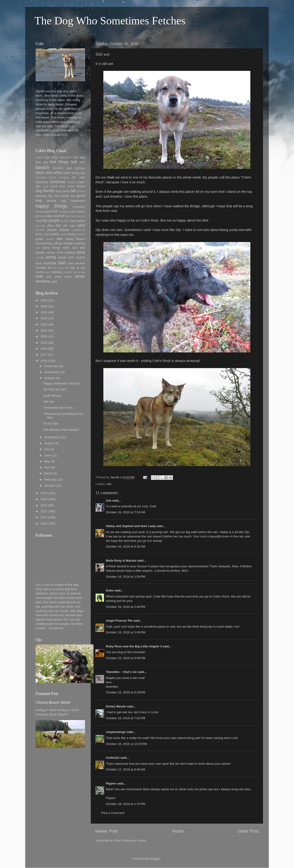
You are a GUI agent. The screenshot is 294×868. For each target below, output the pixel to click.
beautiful (58, 168)
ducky (66, 191)
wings (68, 277)
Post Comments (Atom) (130, 841)
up (79, 272)
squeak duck (66, 257)
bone (67, 173)
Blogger (155, 859)
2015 (44, 493)
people (52, 230)
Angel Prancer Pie (119, 621)
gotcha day (57, 201)
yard (54, 281)
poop (63, 234)
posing (71, 234)
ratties (69, 239)
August (49, 443)
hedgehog (79, 207)
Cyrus (54, 186)
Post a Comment (113, 813)
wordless (43, 281)
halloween (78, 201)
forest (65, 196)
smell (60, 253)
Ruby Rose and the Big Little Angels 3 (134, 646)
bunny (52, 177)
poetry (55, 234)
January (50, 486)
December (51, 366)
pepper (65, 230)
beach (42, 167)
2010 (44, 523)
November (51, 372)
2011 (44, 517)
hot (55, 211)
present (81, 234)
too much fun (61, 268)
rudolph (68, 243)
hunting (63, 212)
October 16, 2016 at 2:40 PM (126, 607)
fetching (41, 196)
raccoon (50, 239)
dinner (81, 186)
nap (73, 221)
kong (43, 216)
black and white (49, 173)
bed (69, 168)
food (57, 196)
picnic (39, 234)
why (49, 277)
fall (73, 191)
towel (47, 272)
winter (80, 276)
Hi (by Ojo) (51, 423)
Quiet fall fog (52, 396)
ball (74, 162)
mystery (65, 221)
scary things (51, 248)
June (47, 455)
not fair (40, 226)
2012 (44, 511)
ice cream (78, 212)
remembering (44, 243)
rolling (57, 243)
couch (71, 182)
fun (73, 196)
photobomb (79, 230)
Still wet (49, 402)
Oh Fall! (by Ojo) (55, 389)
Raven (81, 239)
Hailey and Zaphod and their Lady (131, 526)
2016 (44, 361)
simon (51, 252)
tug (75, 272)
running (80, 243)
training (57, 272)
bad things (59, 162)
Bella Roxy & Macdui (121, 561)
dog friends (45, 191)
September (52, 437)
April (47, 467)
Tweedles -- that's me (121, 672)
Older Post (248, 831)
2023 (44, 318)
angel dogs (51, 157)
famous (81, 191)
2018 (44, 349)
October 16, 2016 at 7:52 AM (126, 512)
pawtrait (40, 230)
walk (39, 276)
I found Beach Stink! (53, 702)
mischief (59, 216)
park (82, 225)
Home (178, 831)
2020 (44, 336)
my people (51, 220)
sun (62, 263)
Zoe (109, 500)
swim (71, 263)
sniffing (70, 252)
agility (39, 157)
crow (46, 186)
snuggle (40, 257)
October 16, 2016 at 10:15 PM (126, 744)
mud (39, 221)
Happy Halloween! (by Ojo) (62, 383)
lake (49, 216)
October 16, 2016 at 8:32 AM (126, 546)
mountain (80, 216)
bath (82, 162)
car (74, 177)
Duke (110, 590)
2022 (44, 324)
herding (40, 212)
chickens (42, 182)
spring (51, 257)
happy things (52, 206)
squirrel (80, 257)
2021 (44, 330)
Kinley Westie (116, 706)
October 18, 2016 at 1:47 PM (126, 804)
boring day (78, 173)
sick (75, 248)
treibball (68, 272)
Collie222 (113, 758)
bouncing (41, 177)
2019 (44, 343)
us (83, 272)
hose (48, 212)
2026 (44, 300)
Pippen (111, 783)
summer (50, 263)
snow (81, 252)
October (50, 378)
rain (109, 484)
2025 (44, 306)
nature (81, 221)
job (37, 216)
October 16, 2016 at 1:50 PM (126, 577)
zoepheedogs (116, 732)
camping (64, 177)
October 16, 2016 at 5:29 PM (126, 692)
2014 (44, 499)
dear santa (67, 186)
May (47, 461)
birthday (80, 168)
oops (73, 226)
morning (69, 216)
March (48, 473)
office (50, 226)
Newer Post (107, 831)
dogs (59, 191)
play (47, 234)
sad (38, 248)
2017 (44, 355)
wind (58, 277)
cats (82, 177)
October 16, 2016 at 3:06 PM (126, 658)
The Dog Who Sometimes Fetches (110, 21)
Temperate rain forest (58, 408)
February (50, 480)
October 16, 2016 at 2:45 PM (126, 632)
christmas (58, 182)
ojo (58, 225)
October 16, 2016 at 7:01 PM (126, 718)
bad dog (79, 157)
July (47, 449)
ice (69, 212)
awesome (65, 157)
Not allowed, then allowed (61, 430)
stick (39, 263)
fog (50, 196)
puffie (39, 239)
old (65, 226)
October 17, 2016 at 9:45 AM (126, 769)
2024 (44, 312)
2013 (44, 505)
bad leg (41, 162)
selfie (66, 248)
